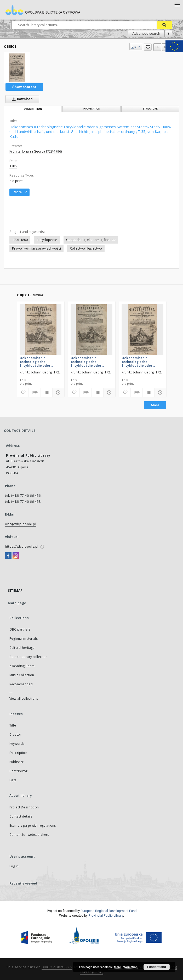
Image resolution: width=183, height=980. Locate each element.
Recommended (21, 684)
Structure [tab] (150, 109)
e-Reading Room (22, 666)
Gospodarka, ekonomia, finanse (91, 240)
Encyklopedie (47, 240)
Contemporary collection (28, 657)
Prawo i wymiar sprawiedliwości (36, 248)
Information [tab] (92, 109)
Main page (17, 603)
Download (21, 99)
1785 (13, 166)
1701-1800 (20, 240)
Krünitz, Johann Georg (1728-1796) (36, 151)
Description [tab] (33, 109)
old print (16, 181)
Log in (14, 866)
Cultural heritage (22, 648)
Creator (15, 734)
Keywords (17, 744)
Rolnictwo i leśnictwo (86, 248)
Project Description (24, 807)
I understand (157, 967)
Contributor (18, 771)
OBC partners (20, 629)
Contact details (21, 816)
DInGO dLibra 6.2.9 (57, 967)
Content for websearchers (29, 835)
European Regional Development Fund (108, 911)
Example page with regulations (33, 825)
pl (157, 47)
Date (13, 780)
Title (13, 725)
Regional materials (24, 639)
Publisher (16, 762)
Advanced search (146, 33)
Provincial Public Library (106, 915)
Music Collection (22, 675)
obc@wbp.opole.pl (21, 524)
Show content (24, 87)
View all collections (24, 698)
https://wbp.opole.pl (22, 546)
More (155, 405)
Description (18, 753)
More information (126, 967)
